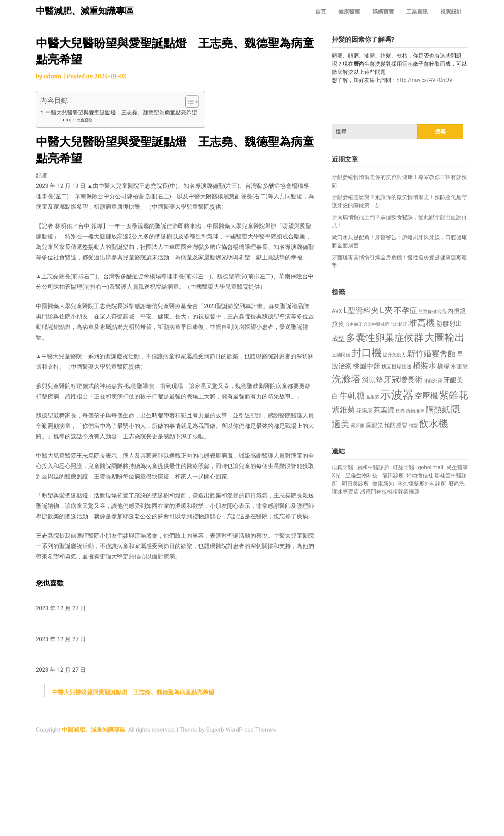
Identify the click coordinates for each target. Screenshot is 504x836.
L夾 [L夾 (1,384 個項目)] (386, 310)
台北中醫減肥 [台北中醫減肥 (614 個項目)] (376, 324)
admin (53, 76)
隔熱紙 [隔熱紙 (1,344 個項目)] (438, 409)
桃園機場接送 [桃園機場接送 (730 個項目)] (397, 367)
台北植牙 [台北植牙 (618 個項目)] (399, 324)
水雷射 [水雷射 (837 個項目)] (459, 366)
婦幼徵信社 (420, 475)
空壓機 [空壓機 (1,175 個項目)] (426, 396)
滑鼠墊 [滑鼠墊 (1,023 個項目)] (372, 380)
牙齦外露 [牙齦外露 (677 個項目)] (433, 381)
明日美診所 (355, 484)
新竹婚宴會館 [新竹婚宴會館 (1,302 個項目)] (431, 354)
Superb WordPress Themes (241, 730)
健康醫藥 (349, 12)
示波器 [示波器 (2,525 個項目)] (397, 395)
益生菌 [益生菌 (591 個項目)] (372, 397)
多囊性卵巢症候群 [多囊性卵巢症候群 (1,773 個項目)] (385, 338)
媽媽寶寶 (383, 12)
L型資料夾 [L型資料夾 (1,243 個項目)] (361, 310)
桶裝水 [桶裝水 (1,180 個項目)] (424, 366)
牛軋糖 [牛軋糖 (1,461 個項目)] (352, 395)
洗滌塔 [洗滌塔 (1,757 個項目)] (346, 379)
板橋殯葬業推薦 (400, 492)
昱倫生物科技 (361, 475)
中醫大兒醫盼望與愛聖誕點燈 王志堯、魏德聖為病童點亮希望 (121, 112)
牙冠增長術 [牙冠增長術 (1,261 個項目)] (403, 380)
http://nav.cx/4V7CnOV (425, 80)
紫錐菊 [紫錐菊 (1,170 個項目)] (343, 410)
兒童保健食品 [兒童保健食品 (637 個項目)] (432, 312)
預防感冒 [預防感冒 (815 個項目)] (396, 425)
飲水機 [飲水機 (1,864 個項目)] (434, 424)
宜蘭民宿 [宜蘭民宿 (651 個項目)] (341, 355)
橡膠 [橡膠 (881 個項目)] (443, 366)
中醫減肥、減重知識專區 (85, 11)
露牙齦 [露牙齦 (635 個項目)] (358, 426)
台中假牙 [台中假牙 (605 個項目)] (354, 324)
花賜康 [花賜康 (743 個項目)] (364, 410)
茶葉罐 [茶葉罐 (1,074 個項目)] (384, 410)
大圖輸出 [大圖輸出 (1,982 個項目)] (445, 337)
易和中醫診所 (373, 467)
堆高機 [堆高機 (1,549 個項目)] (422, 323)
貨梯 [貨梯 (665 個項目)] (400, 411)
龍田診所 (393, 475)
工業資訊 (417, 12)
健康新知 (383, 484)
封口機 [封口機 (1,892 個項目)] (367, 353)
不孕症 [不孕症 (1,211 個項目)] (406, 311)
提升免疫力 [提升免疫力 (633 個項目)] (394, 355)
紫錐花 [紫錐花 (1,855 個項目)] (454, 395)
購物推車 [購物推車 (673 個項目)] (415, 411)
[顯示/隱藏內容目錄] (188, 102)
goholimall (430, 467)
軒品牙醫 (404, 467)
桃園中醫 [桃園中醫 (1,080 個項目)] (367, 366)
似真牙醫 (343, 467)
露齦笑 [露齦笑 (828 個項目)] (374, 425)
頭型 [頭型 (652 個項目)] (413, 426)
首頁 (321, 12)
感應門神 (371, 492)
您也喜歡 (85, 120)
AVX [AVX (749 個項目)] (337, 311)
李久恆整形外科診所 (422, 484)
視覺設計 (451, 12)
